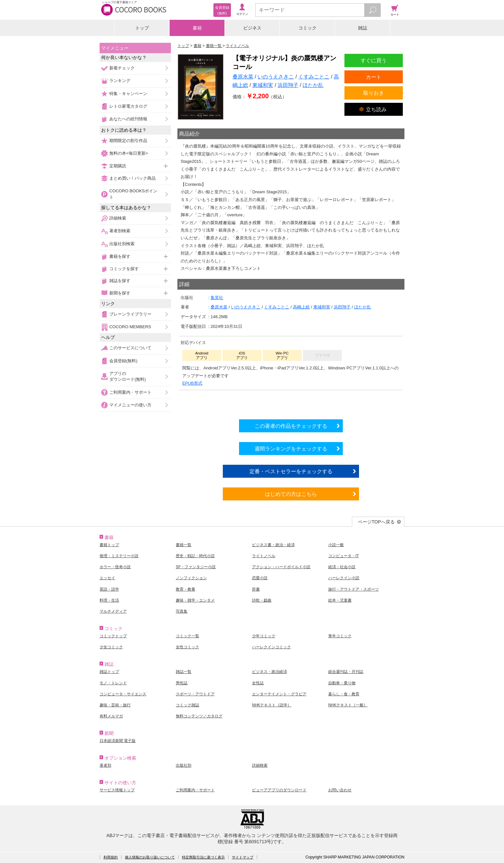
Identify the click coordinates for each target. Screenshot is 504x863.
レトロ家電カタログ (128, 106)
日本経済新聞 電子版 (118, 741)
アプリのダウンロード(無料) (128, 376)
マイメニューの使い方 (130, 405)
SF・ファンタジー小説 (196, 567)
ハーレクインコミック (271, 647)
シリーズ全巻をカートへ (291, 403)
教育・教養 (186, 589)
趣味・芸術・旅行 (115, 705)
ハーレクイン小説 (344, 578)
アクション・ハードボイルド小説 (281, 567)
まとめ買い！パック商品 (132, 178)
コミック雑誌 (187, 705)
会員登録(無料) (123, 361)
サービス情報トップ (117, 790)
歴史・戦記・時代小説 (195, 556)
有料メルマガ (111, 716)
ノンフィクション (191, 578)
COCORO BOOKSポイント (133, 194)
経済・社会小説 (342, 567)
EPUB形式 (192, 383)
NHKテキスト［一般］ (348, 705)
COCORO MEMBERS (130, 327)
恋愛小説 (260, 578)
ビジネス (252, 28)
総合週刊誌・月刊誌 (346, 672)
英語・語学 (109, 589)
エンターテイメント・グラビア (279, 694)
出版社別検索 (122, 244)
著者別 (105, 765)
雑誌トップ (109, 672)
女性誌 (258, 683)
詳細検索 (118, 218)
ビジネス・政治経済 (270, 672)
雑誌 (363, 28)
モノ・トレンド (113, 683)
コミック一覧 (187, 636)
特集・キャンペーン (128, 94)
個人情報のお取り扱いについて (150, 857)
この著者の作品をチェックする (291, 426)
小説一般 (336, 545)
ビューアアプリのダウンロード (279, 790)
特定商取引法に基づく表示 (203, 857)
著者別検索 (120, 231)
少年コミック (264, 636)
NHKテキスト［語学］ (272, 705)
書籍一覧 (184, 545)
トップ (142, 28)
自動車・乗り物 (342, 683)
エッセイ (107, 578)
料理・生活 (109, 600)
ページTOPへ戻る (376, 522)
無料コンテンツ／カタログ (199, 716)
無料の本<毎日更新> (129, 153)
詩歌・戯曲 (262, 600)
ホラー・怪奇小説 (115, 567)
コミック (307, 28)
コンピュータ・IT (344, 556)
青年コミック (340, 636)
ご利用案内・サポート (130, 392)
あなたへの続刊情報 (128, 119)
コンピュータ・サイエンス (123, 694)
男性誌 (182, 683)
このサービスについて (130, 348)
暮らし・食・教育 (344, 694)
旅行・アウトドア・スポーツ (354, 589)
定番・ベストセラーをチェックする (291, 471)
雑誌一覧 (184, 672)
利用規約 (111, 857)
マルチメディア (113, 611)
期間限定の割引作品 (128, 141)
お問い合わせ (340, 790)
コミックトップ (113, 636)
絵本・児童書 (340, 600)
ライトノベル (264, 556)
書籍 (197, 28)
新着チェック (122, 68)
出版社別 (184, 765)
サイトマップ (243, 857)
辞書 (256, 589)
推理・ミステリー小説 (119, 556)
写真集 (182, 611)
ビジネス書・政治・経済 (273, 545)
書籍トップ (109, 545)
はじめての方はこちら (291, 494)
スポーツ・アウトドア (195, 694)
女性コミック (187, 647)
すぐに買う (374, 60)
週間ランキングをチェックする (291, 449)
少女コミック (111, 647)
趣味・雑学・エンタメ (195, 600)
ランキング (120, 81)
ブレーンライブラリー (130, 314)
